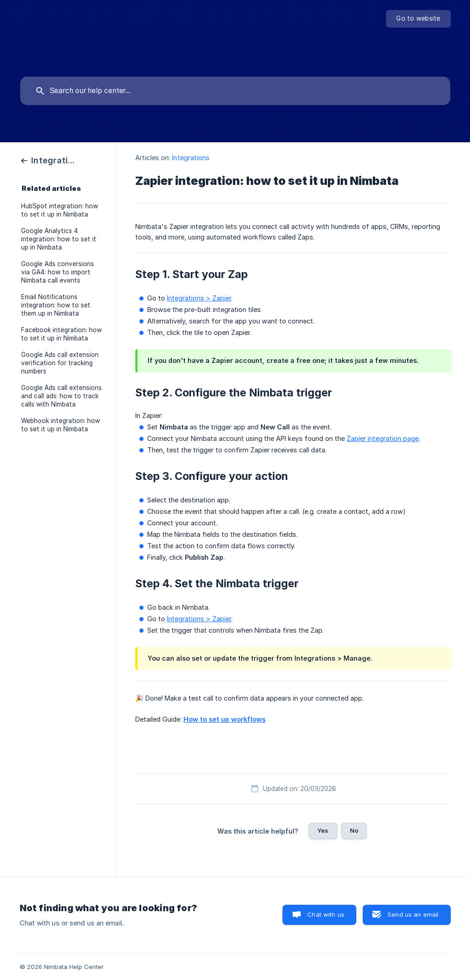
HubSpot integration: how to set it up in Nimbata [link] (60, 210)
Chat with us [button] (326, 914)
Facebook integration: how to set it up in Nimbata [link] (61, 334)
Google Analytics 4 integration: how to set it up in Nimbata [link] (59, 239)
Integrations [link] (191, 158)
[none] (418, 19)
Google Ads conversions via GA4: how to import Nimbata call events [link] (58, 272)
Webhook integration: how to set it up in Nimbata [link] (61, 425)
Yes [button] (323, 830)
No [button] (354, 830)
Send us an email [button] (413, 914)
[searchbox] (235, 91)
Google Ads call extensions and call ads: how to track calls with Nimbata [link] (61, 396)
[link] (49, 160)
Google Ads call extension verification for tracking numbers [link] (60, 363)
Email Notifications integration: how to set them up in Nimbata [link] (56, 305)
